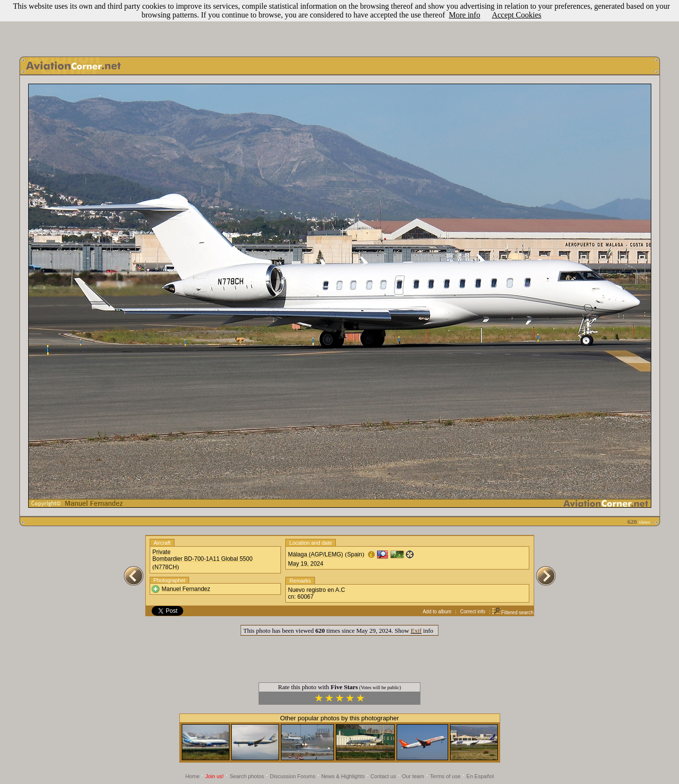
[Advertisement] (340, 26)
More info (465, 15)
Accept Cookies (517, 15)
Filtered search (513, 613)
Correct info (473, 612)
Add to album (437, 612)
